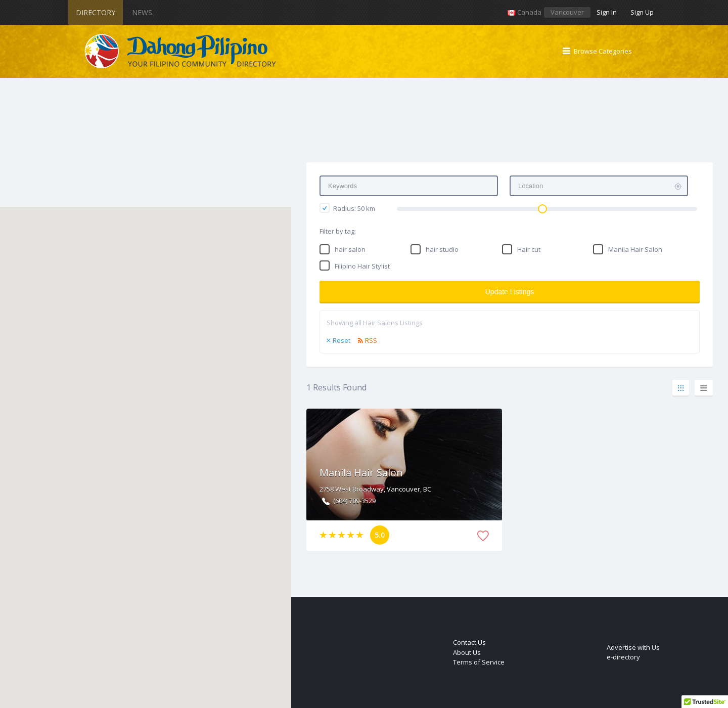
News (142, 12)
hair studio (442, 249)
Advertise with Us (633, 647)
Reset (342, 340)
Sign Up (642, 12)
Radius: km (347, 208)
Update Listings (510, 292)
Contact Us (469, 642)
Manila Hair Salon (635, 249)
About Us (467, 652)
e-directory (623, 657)
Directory (96, 12)
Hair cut (529, 249)
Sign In (607, 12)
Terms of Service (479, 662)
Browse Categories (603, 51)
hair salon (350, 249)
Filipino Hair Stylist (362, 266)
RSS (371, 340)
